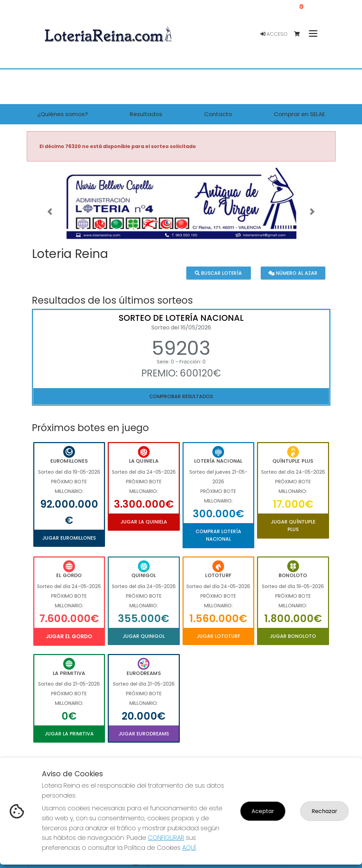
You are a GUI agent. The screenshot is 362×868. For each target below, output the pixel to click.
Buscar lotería (218, 273)
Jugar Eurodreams (144, 734)
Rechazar (324, 811)
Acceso (274, 34)
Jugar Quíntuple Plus (293, 526)
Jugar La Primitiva (69, 734)
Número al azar (293, 273)
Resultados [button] (146, 114)
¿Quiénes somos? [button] (63, 114)
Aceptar (263, 811)
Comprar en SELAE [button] (299, 114)
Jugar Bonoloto (293, 636)
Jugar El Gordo (69, 636)
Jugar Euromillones (69, 538)
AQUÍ (189, 848)
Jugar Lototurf (218, 636)
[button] (50, 212)
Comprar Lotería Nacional (218, 535)
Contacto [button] (218, 114)
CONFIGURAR (166, 838)
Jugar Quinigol (144, 636)
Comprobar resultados (181, 396)
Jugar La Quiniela (144, 522)
